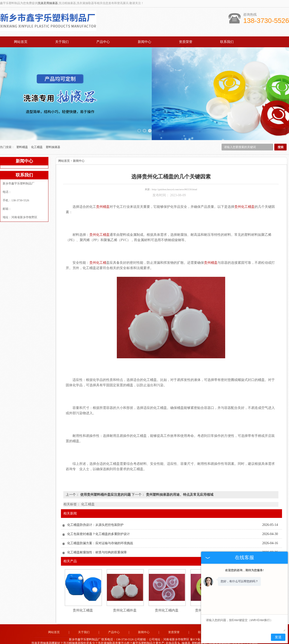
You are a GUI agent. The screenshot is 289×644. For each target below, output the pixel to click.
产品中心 (103, 42)
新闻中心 (144, 42)
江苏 (136, 639)
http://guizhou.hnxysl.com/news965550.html (175, 178)
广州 (143, 639)
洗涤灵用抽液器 (48, 3)
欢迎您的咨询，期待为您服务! (244, 570)
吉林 (178, 639)
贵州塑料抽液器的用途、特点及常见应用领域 (179, 483)
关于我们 (62, 42)
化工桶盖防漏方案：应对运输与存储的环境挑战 (100, 531)
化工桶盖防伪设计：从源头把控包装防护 (95, 513)
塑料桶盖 (23, 135)
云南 (149, 639)
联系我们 (227, 42)
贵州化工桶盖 (83, 599)
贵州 (156, 639)
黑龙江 (170, 639)
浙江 (130, 639)
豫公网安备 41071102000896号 (144, 636)
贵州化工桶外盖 (125, 599)
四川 (162, 639)
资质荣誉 (186, 42)
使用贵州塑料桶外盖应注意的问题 (105, 483)
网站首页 (21, 42)
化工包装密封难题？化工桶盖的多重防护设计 (99, 522)
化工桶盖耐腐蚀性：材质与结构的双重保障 (97, 540)
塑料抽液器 (53, 135)
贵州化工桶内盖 (167, 599)
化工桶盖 (37, 135)
